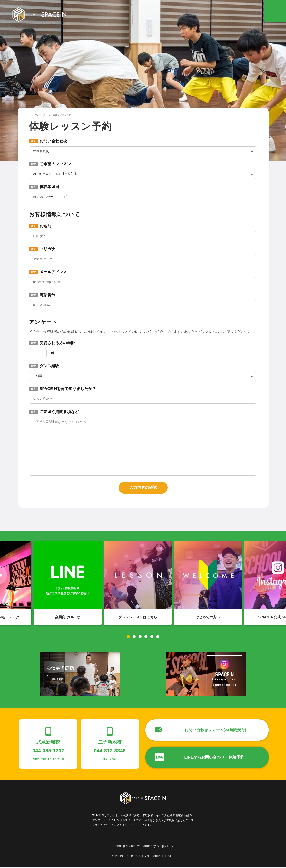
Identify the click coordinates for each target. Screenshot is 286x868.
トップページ (37, 115)
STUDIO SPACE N (39, 15)
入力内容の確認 (143, 488)
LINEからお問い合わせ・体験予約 (214, 758)
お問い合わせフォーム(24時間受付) (215, 731)
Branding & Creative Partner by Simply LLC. (143, 847)
